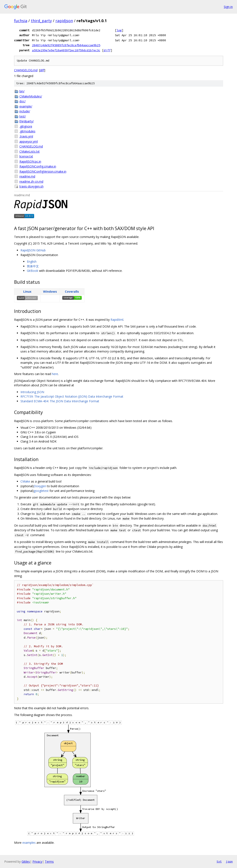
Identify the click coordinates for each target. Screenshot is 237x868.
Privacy (37, 862)
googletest (41, 491)
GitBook (33, 271)
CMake (25, 481)
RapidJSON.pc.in (30, 161)
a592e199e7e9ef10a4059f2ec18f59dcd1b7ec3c (66, 50)
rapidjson (64, 21)
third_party (41, 21)
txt (219, 861)
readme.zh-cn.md (31, 181)
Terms (49, 862)
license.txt (26, 156)
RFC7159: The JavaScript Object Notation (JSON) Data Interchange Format (72, 396)
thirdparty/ (27, 121)
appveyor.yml (29, 141)
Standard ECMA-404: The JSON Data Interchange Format (60, 401)
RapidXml (117, 320)
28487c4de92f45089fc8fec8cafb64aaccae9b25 (66, 45)
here (55, 374)
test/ (23, 116)
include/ (25, 111)
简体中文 (33, 266)
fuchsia (21, 21)
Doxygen (40, 486)
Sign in (228, 7)
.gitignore (26, 126)
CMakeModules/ (31, 96)
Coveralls (72, 291)
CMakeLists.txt (30, 151)
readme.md (27, 176)
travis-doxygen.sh (31, 186)
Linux (27, 291)
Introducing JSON (32, 392)
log (119, 30)
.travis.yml (26, 136)
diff (107, 50)
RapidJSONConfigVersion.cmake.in (43, 171)
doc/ (23, 101)
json (229, 861)
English (32, 261)
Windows (50, 291)
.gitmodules (27, 131)
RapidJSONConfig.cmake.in (38, 166)
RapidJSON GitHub (33, 250)
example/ (26, 106)
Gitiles (26, 862)
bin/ (22, 91)
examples (29, 843)
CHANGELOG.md (26, 70)
